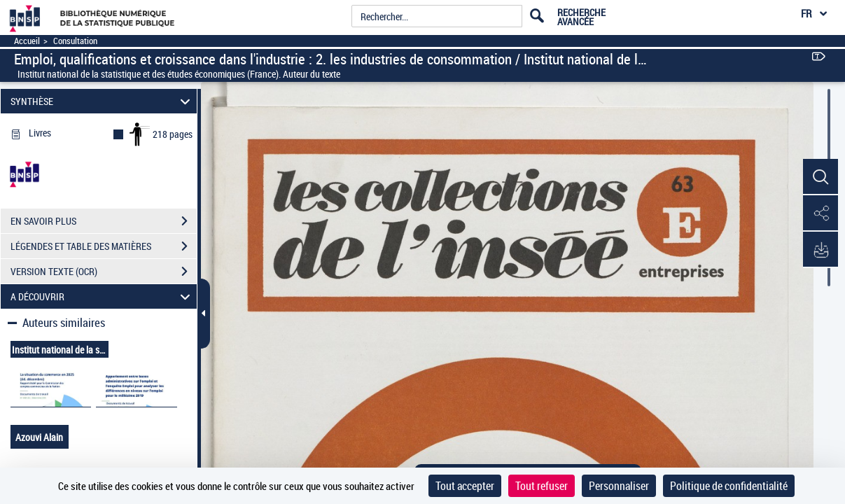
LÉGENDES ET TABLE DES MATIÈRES (104, 246)
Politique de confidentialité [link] (729, 486)
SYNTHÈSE (102, 101)
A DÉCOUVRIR (102, 296)
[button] (820, 177)
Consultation (75, 41)
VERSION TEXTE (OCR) (104, 272)
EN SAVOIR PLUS (104, 221)
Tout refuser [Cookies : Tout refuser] (542, 486)
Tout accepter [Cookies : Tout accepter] (465, 486)
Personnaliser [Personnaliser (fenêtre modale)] (619, 486)
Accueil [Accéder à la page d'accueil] (27, 41)
